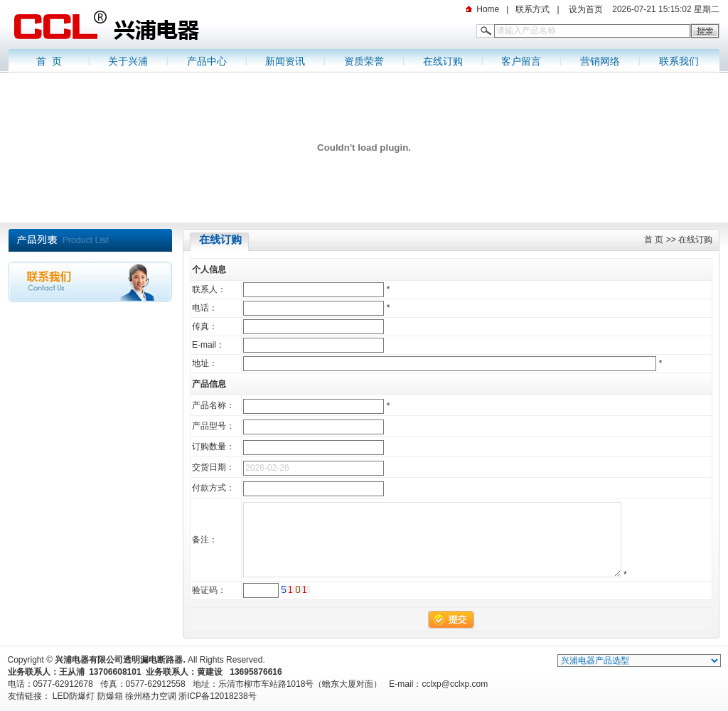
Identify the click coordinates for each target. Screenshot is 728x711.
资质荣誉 (364, 61)
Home (488, 9)
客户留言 (521, 61)
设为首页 (585, 9)
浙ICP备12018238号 (217, 696)
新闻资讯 (285, 61)
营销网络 (600, 61)
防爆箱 (110, 696)
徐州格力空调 (151, 696)
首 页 (49, 61)
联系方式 (532, 9)
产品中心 (207, 61)
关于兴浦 (128, 61)
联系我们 (679, 61)
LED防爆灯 (74, 696)
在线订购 (443, 61)
